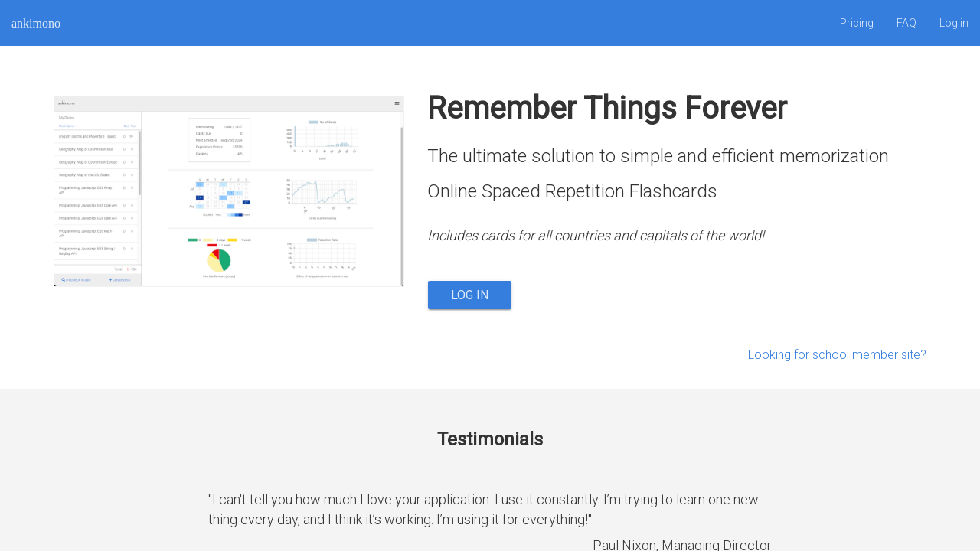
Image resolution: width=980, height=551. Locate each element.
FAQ (906, 23)
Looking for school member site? (837, 355)
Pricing (857, 23)
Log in (954, 23)
